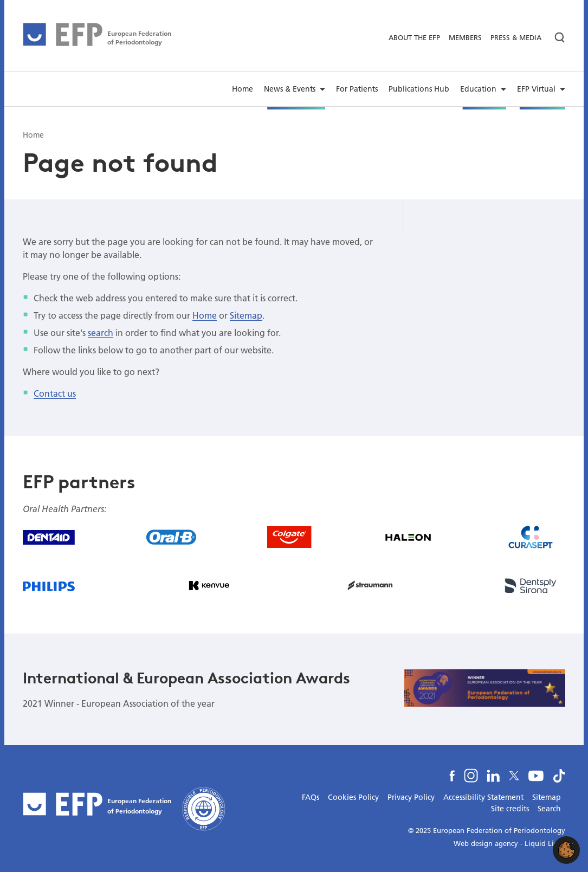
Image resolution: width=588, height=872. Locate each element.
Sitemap (246, 315)
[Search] (555, 38)
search (101, 332)
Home (205, 315)
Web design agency (486, 843)
